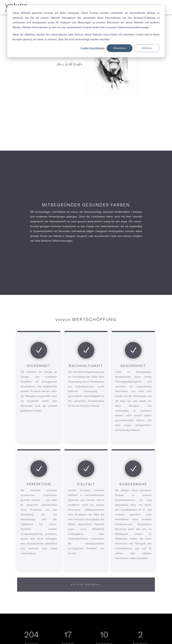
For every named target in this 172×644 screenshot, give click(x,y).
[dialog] (86, 31)
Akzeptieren (120, 48)
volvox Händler (86, 584)
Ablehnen (147, 48)
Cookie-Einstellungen (93, 48)
